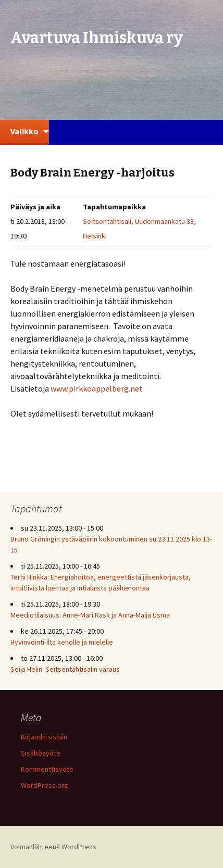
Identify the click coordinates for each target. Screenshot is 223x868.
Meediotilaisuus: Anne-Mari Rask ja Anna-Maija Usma (90, 615)
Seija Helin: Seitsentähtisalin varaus (65, 669)
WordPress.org (45, 785)
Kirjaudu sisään (44, 737)
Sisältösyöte (41, 753)
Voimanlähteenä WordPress (53, 847)
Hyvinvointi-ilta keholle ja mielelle (62, 642)
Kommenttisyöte (47, 769)
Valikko (24, 131)
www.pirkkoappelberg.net (97, 388)
